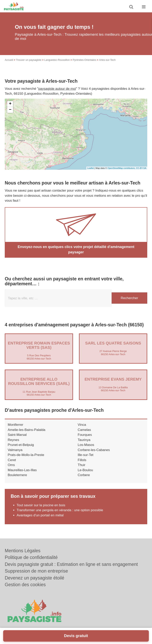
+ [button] (10, 104)
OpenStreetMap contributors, (122, 168)
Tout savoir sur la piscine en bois (41, 505)
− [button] (10, 110)
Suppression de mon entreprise (36, 571)
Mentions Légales (23, 551)
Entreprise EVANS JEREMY (113, 379)
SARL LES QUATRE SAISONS (113, 343)
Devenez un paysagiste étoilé (34, 578)
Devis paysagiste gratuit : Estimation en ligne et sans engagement (71, 564)
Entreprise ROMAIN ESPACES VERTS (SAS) (39, 345)
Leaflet (91, 168)
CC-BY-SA (141, 168)
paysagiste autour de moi (57, 89)
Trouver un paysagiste (29, 60)
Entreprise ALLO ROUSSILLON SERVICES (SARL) (39, 381)
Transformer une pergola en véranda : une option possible (60, 510)
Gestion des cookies (25, 585)
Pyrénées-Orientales (84, 60)
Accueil (9, 60)
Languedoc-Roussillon (57, 60)
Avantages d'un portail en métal (40, 515)
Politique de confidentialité (31, 557)
